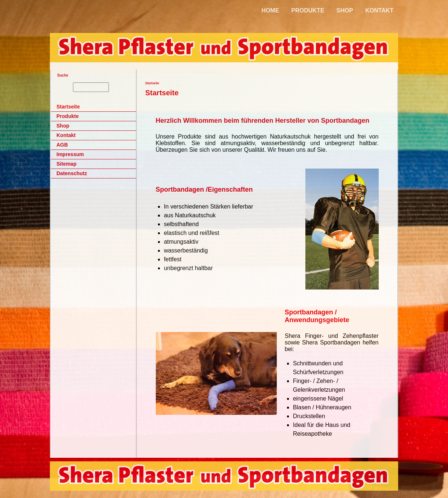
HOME (270, 10)
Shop (63, 126)
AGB (62, 145)
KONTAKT (379, 10)
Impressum (70, 154)
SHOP (345, 10)
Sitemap (66, 164)
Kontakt (66, 135)
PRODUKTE (308, 10)
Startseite (68, 107)
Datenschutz (72, 173)
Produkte (68, 116)
